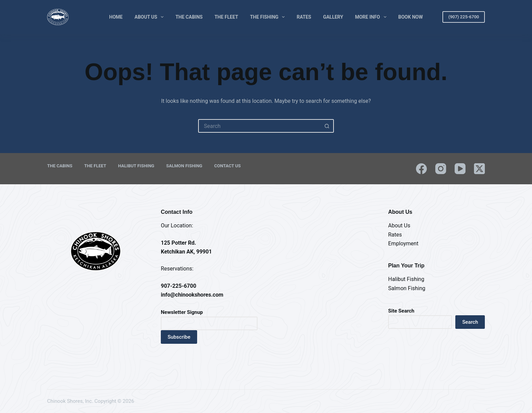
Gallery (333, 17)
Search (470, 322)
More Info (372, 17)
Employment (403, 243)
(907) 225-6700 (464, 17)
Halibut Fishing (136, 166)
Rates (304, 17)
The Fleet (226, 17)
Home (116, 17)
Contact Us (227, 166)
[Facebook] (421, 169)
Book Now (411, 17)
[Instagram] (441, 169)
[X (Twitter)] (479, 169)
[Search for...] (259, 126)
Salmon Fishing (184, 166)
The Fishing (269, 17)
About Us (151, 17)
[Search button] (327, 126)
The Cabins (189, 17)
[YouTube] (460, 169)
